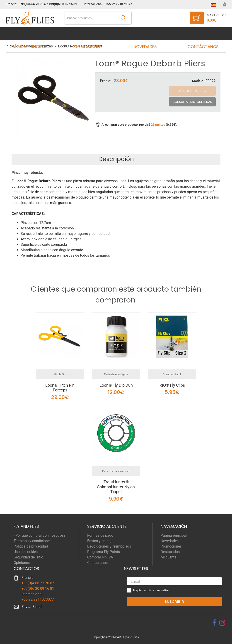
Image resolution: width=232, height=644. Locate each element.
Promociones (88, 34)
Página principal (33, 34)
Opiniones (22, 563)
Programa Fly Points (104, 552)
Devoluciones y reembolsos (109, 546)
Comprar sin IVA (100, 557)
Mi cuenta (169, 557)
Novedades (144, 34)
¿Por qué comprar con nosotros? (40, 535)
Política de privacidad (31, 546)
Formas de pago (100, 535)
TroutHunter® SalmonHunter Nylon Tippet (116, 487)
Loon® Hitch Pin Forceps (60, 388)
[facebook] (214, 623)
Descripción (116, 159)
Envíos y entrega (100, 541)
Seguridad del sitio (28, 557)
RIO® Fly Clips (172, 385)
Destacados (170, 552)
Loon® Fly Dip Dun (116, 385)
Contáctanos (199, 34)
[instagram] (222, 623)
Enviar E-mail (32, 607)
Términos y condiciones (33, 541)
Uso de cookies (26, 552)
